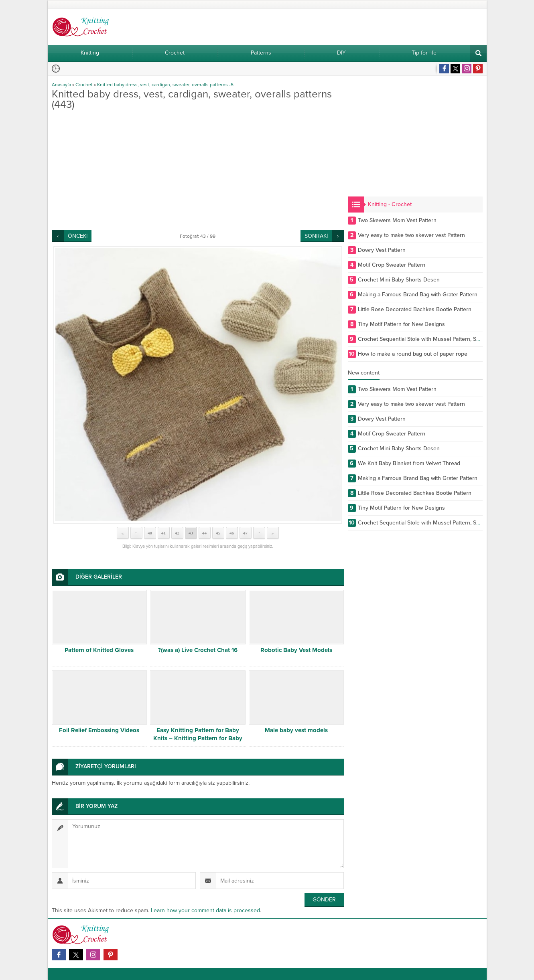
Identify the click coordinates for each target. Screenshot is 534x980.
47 (245, 533)
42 (177, 533)
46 (232, 533)
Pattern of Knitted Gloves (99, 650)
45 (218, 533)
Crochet (84, 85)
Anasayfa (61, 85)
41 (163, 533)
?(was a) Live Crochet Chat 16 (198, 650)
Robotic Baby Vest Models (296, 650)
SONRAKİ (316, 236)
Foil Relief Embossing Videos (99, 730)
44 (204, 533)
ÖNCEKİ (78, 236)
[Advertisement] (198, 170)
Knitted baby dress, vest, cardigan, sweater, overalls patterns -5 (165, 85)
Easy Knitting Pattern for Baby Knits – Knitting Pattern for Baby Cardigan (198, 738)
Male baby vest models (296, 730)
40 (150, 533)
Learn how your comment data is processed (205, 910)
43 (191, 533)
